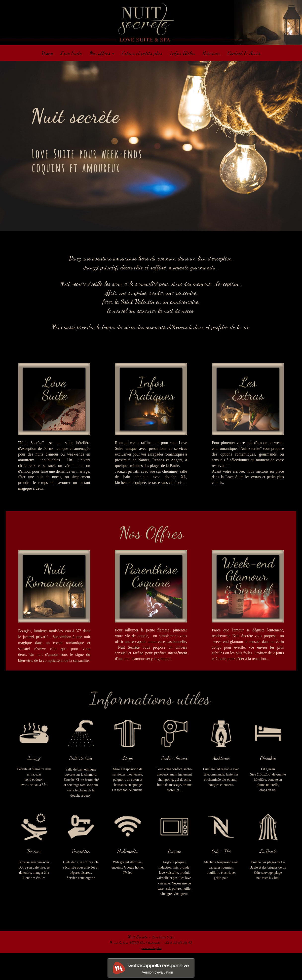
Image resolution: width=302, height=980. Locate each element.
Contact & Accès (244, 53)
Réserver (211, 53)
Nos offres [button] (102, 53)
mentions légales (151, 948)
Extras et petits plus (142, 53)
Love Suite (71, 53)
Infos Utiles (182, 53)
